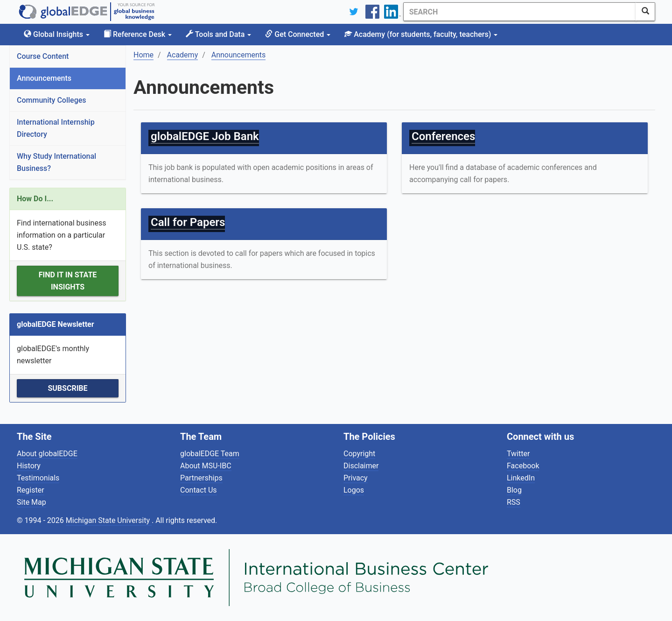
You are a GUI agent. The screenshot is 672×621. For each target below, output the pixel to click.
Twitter (518, 454)
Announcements (44, 78)
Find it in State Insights (68, 281)
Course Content (43, 56)
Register (31, 490)
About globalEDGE (47, 454)
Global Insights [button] (57, 34)
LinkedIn (521, 478)
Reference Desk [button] (138, 34)
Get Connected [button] (298, 34)
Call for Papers (188, 222)
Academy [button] (421, 34)
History (29, 466)
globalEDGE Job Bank (205, 136)
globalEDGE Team (210, 454)
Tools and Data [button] (218, 34)
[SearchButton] (645, 12)
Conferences (443, 136)
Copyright (359, 454)
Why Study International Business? (56, 162)
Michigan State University (109, 520)
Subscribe (67, 388)
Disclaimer (361, 466)
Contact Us (199, 490)
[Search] (519, 12)
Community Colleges (52, 100)
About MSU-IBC (206, 466)
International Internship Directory (56, 128)
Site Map (31, 502)
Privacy (356, 478)
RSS (514, 502)
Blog (514, 490)
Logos (354, 490)
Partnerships (201, 478)
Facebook (523, 466)
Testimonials (38, 478)
